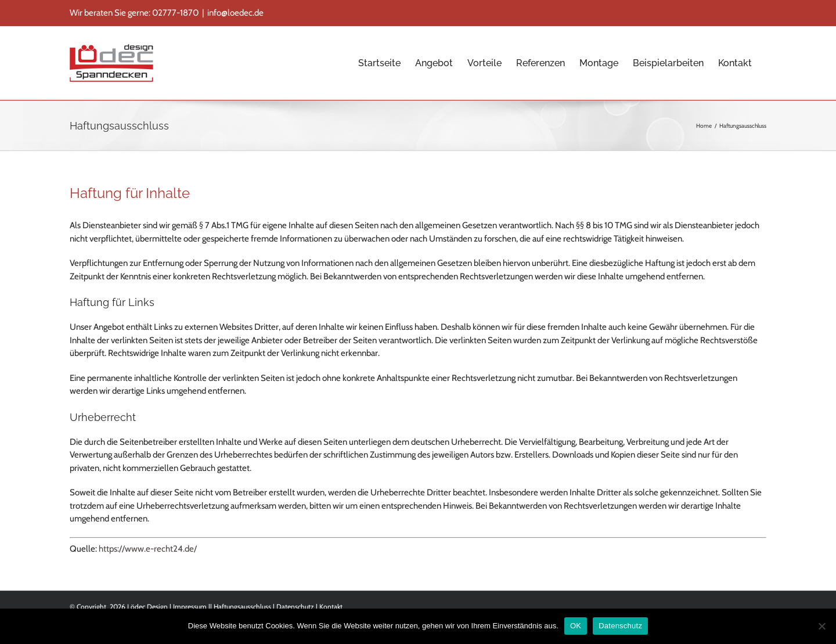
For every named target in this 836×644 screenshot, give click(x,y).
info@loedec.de (235, 13)
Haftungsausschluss (242, 607)
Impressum (190, 607)
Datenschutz (295, 607)
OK (576, 626)
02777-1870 (175, 13)
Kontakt (331, 607)
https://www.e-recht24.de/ (148, 549)
